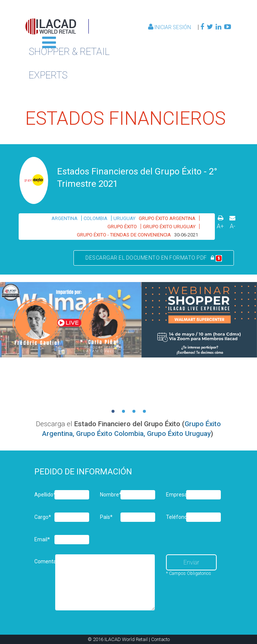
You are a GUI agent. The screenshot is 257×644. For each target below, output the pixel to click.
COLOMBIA (95, 218)
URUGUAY (124, 218)
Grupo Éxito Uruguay (179, 434)
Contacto (160, 639)
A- (233, 226)
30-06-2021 (186, 235)
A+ (220, 226)
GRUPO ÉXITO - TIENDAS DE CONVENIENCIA (124, 235)
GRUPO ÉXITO (122, 227)
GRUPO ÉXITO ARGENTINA (167, 218)
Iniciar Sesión (170, 27)
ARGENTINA (65, 218)
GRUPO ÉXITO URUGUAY (169, 227)
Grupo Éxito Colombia (110, 434)
